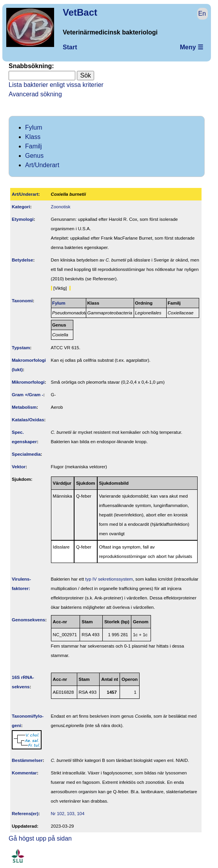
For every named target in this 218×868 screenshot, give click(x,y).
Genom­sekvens (28, 620)
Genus (34, 156)
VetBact (80, 12)
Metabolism (24, 407)
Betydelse (22, 260)
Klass (33, 137)
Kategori (21, 207)
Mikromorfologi (28, 382)
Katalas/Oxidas (28, 420)
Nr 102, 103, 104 (68, 814)
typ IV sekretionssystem (109, 579)
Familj (34, 146)
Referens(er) (25, 814)
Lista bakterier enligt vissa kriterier (56, 85)
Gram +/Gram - (27, 395)
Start (70, 47)
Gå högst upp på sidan (40, 838)
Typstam (21, 348)
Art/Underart (42, 165)
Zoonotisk (61, 207)
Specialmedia (26, 454)
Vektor (19, 467)
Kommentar (24, 773)
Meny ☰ (192, 47)
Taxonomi (22, 301)
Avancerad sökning (35, 94)
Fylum (34, 127)
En (202, 14)
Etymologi (23, 219)
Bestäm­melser (27, 760)
